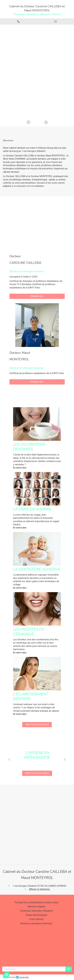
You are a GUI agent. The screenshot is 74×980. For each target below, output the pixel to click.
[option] (37, 71)
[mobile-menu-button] (56, 22)
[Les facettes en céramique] (37, 609)
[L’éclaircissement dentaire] (37, 674)
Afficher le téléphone (39, 889)
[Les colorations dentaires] (37, 424)
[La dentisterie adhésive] (37, 549)
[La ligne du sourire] (37, 489)
